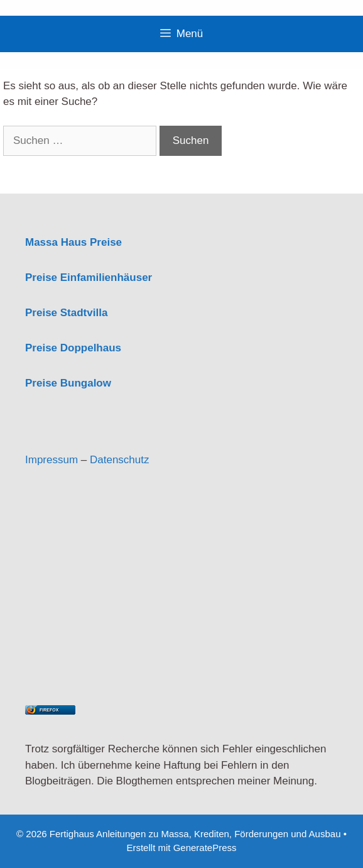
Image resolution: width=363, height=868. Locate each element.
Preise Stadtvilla (66, 313)
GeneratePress (205, 848)
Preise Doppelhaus (73, 348)
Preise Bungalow (68, 383)
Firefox (49, 710)
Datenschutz (120, 460)
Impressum (51, 460)
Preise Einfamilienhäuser (89, 277)
